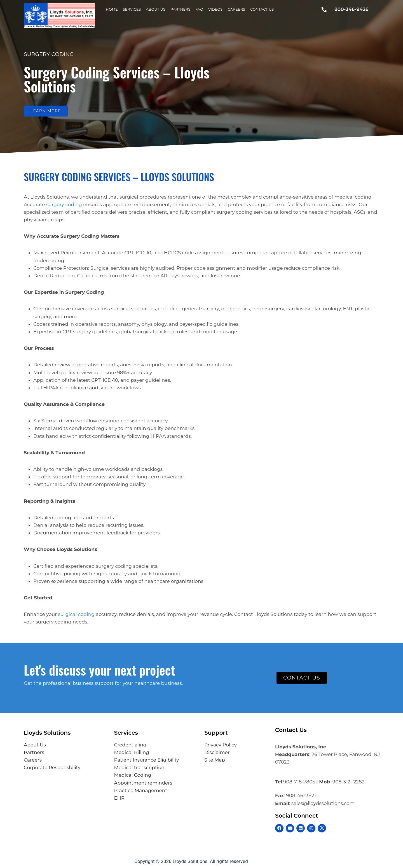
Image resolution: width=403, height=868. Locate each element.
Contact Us (262, 9)
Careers (236, 9)
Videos (215, 9)
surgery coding (64, 204)
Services (132, 9)
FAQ (199, 9)
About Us (156, 9)
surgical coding (76, 614)
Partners (180, 9)
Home (112, 9)
